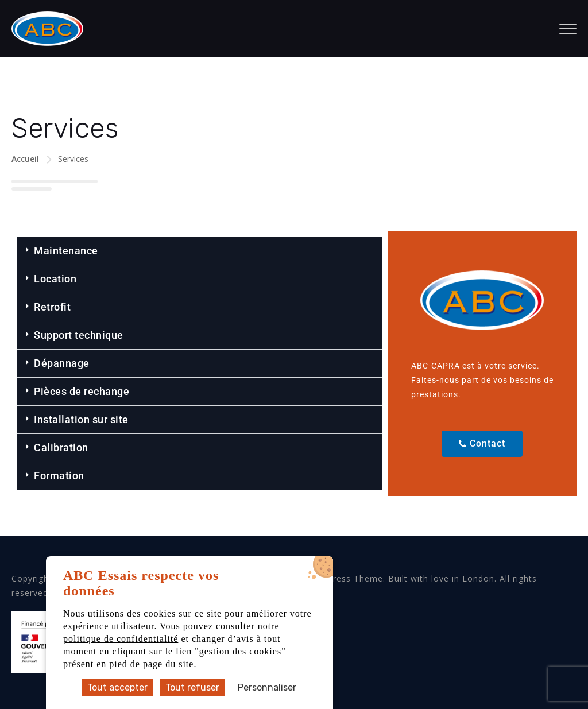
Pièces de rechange (82, 391)
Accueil (25, 159)
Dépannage (62, 363)
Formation (59, 476)
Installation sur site (81, 419)
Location (55, 279)
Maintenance (66, 251)
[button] (200, 251)
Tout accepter (117, 687)
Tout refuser (192, 687)
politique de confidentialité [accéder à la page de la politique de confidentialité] (121, 639)
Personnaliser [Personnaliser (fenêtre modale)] (267, 687)
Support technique (79, 335)
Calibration (61, 448)
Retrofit (52, 307)
